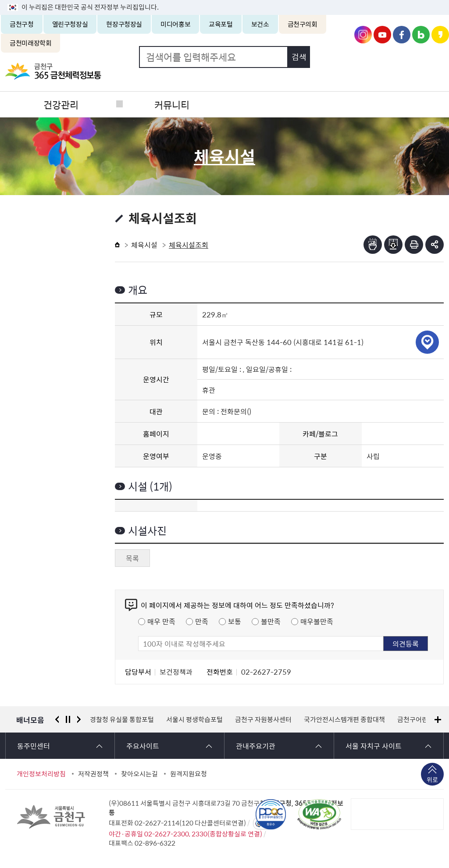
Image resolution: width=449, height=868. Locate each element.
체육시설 (144, 245)
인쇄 (414, 245)
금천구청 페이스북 (402, 35)
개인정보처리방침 (41, 774)
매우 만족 (161, 621)
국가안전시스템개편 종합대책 (344, 719)
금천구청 (22, 24)
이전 (57, 719)
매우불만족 (317, 621)
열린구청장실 (70, 24)
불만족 (271, 621)
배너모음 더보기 (438, 720)
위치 (427, 342)
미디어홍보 (175, 24)
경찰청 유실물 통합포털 (122, 719)
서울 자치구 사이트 (374, 746)
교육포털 (221, 24)
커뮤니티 (170, 104)
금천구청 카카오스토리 (440, 35)
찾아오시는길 (139, 774)
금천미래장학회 (30, 43)
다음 (79, 719)
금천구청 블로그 (421, 35)
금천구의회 (303, 24)
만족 (202, 621)
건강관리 (60, 104)
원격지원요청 (189, 774)
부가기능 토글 (435, 245)
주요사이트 (143, 746)
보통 (235, 621)
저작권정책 (93, 774)
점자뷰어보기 (373, 245)
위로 (432, 780)
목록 (132, 558)
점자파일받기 (393, 245)
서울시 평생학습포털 (194, 719)
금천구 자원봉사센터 (263, 719)
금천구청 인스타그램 (363, 35)
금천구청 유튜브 (382, 35)
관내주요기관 (256, 746)
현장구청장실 (124, 24)
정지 (68, 719)
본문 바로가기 (224, 0)
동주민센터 (34, 746)
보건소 (260, 24)
